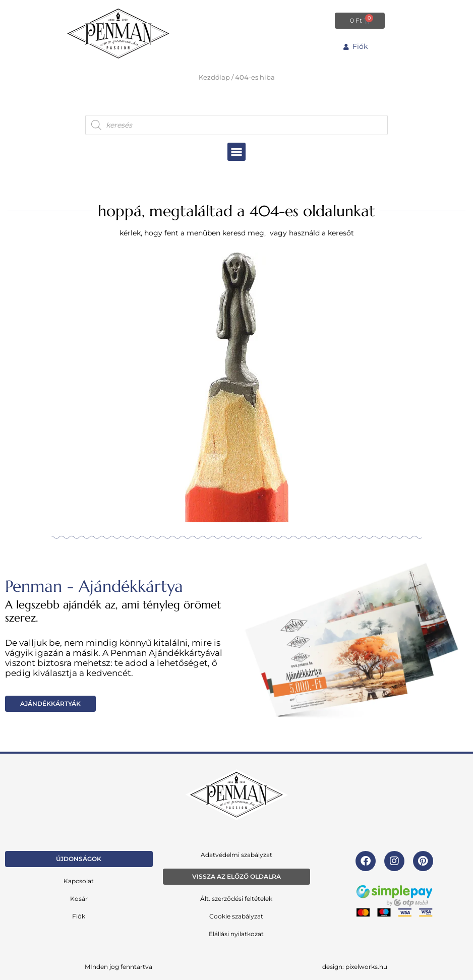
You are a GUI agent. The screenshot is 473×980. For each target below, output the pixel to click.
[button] (236, 151)
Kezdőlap (214, 77)
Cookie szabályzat (236, 916)
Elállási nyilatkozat (236, 933)
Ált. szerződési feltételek (236, 898)
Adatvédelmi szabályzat (236, 854)
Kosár (79, 898)
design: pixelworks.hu (355, 966)
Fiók (79, 916)
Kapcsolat (79, 880)
